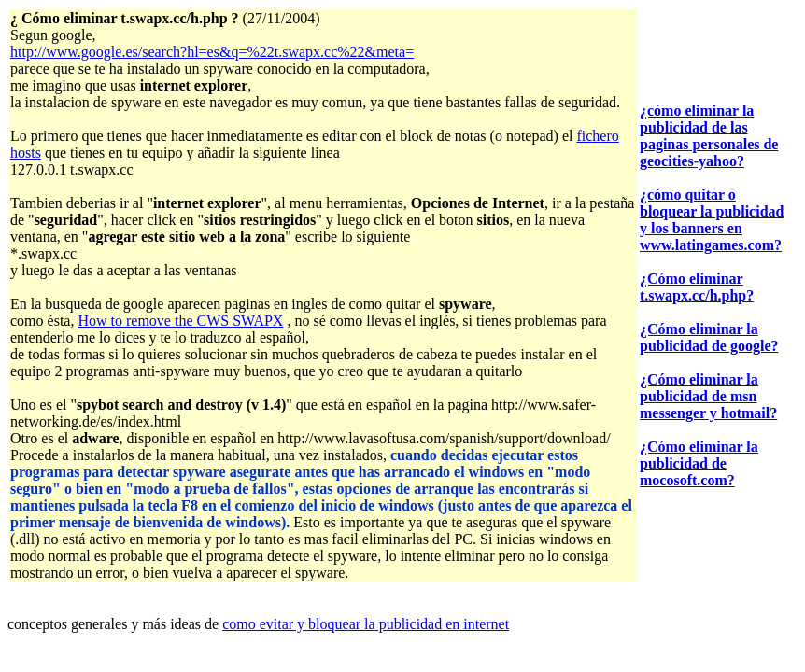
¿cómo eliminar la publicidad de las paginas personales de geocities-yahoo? (709, 136)
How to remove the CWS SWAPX (180, 321)
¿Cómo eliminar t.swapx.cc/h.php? (697, 287)
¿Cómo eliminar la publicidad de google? (709, 337)
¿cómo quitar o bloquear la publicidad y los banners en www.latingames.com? (712, 220)
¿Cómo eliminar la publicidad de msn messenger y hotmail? (708, 396)
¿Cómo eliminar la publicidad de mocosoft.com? (699, 463)
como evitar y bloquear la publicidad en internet (366, 624)
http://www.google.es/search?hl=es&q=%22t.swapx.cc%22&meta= (212, 52)
